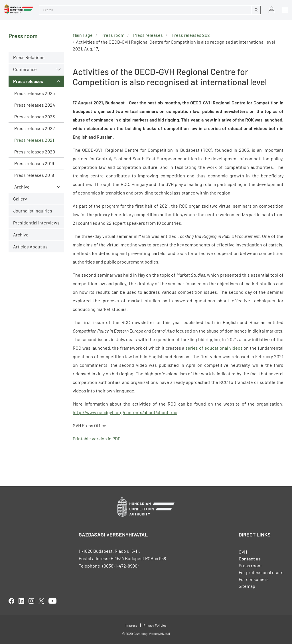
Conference (25, 69)
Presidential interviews (36, 223)
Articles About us (30, 247)
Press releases (28, 81)
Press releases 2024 (35, 105)
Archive (22, 187)
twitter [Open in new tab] (41, 601)
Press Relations (29, 57)
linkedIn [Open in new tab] (21, 601)
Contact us (250, 559)
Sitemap (247, 586)
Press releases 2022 (35, 128)
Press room (113, 35)
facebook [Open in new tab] (11, 601)
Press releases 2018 (34, 175)
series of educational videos (214, 348)
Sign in (271, 10)
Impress (131, 625)
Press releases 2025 (35, 93)
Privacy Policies (155, 625)
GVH (243, 552)
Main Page (83, 35)
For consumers (254, 579)
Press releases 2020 (35, 152)
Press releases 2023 (35, 117)
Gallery (20, 199)
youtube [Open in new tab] (52, 601)
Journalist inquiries (33, 211)
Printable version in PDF (97, 439)
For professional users (261, 572)
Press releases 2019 (34, 163)
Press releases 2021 (34, 140)
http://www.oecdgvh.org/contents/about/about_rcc (125, 412)
